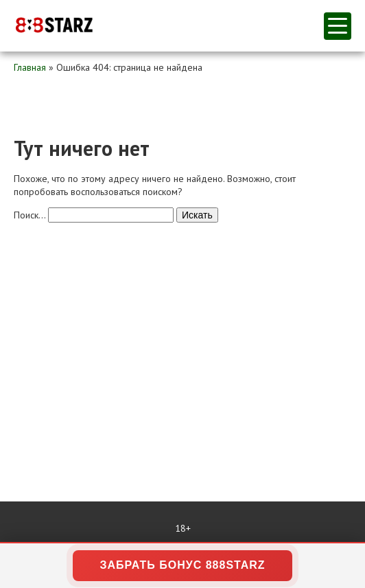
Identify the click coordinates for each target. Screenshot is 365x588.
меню (338, 26)
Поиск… (30, 215)
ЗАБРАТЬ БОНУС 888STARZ (182, 565)
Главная (30, 67)
